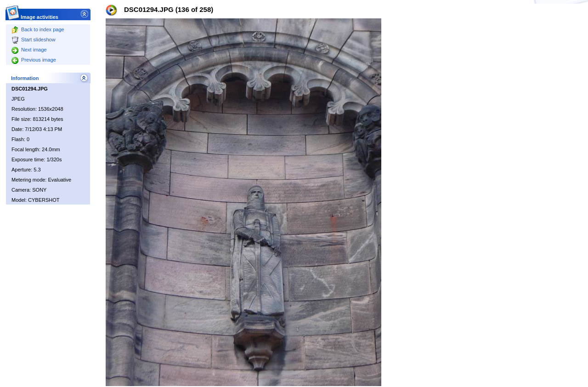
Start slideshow (34, 40)
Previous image (34, 60)
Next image (29, 50)
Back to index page (38, 29)
